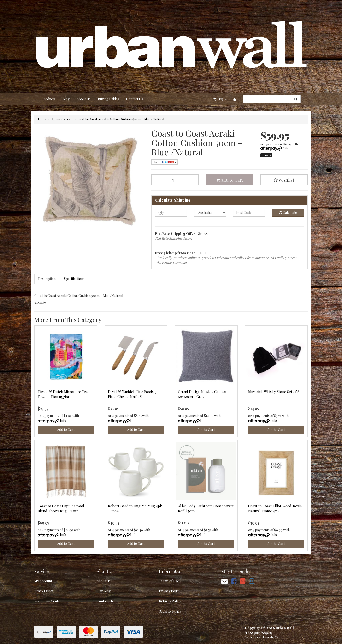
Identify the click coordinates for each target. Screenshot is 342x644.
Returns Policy (170, 601)
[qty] (171, 213)
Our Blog (104, 591)
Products (48, 99)
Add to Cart (230, 180)
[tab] (47, 279)
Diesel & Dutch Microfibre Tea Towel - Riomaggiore (63, 394)
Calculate (288, 212)
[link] (234, 581)
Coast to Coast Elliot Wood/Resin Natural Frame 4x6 (275, 508)
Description (47, 279)
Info (285, 148)
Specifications (74, 279)
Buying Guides (108, 99)
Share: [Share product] (165, 162)
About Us (84, 99)
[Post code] (249, 213)
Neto (277, 637)
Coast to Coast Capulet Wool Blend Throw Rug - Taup (61, 508)
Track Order (44, 591)
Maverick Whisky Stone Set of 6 (274, 392)
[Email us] (224, 581)
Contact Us (135, 99)
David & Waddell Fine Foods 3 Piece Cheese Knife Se (132, 394)
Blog (66, 99)
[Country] (210, 213)
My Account (43, 581)
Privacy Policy (170, 591)
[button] (284, 180)
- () (220, 99)
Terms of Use (169, 581)
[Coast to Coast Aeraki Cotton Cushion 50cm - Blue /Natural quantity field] (175, 180)
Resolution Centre (48, 601)
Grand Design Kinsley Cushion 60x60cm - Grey (203, 394)
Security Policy (170, 611)
